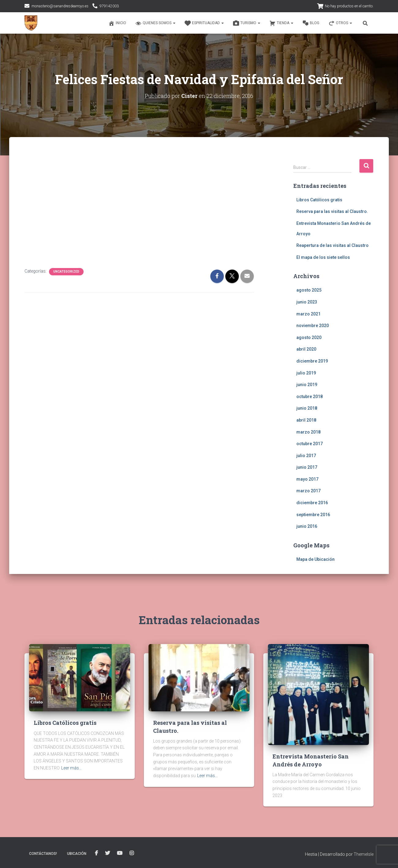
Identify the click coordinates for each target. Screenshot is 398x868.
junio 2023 (307, 302)
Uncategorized (66, 272)
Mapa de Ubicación (315, 559)
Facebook (96, 853)
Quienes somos (155, 23)
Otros (340, 23)
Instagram (132, 853)
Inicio (117, 23)
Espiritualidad (204, 23)
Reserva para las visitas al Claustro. (332, 211)
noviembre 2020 (313, 326)
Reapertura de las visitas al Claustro (332, 245)
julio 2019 (306, 373)
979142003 (109, 6)
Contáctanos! (43, 854)
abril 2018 (306, 420)
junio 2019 (307, 385)
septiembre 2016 (313, 514)
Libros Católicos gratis (319, 199)
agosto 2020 (309, 337)
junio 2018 (307, 408)
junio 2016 (307, 526)
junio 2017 (307, 467)
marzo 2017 (308, 491)
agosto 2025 (309, 290)
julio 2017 (306, 455)
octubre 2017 (310, 444)
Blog (311, 23)
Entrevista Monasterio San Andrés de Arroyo (311, 760)
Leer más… (71, 768)
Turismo (247, 23)
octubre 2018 (310, 396)
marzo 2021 (308, 314)
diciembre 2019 (312, 361)
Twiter (107, 853)
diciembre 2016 (312, 503)
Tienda (281, 23)
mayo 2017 (307, 479)
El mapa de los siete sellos (323, 257)
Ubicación (77, 854)
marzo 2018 (308, 432)
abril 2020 (306, 349)
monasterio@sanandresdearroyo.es (60, 6)
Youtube (120, 853)
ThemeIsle (364, 854)
